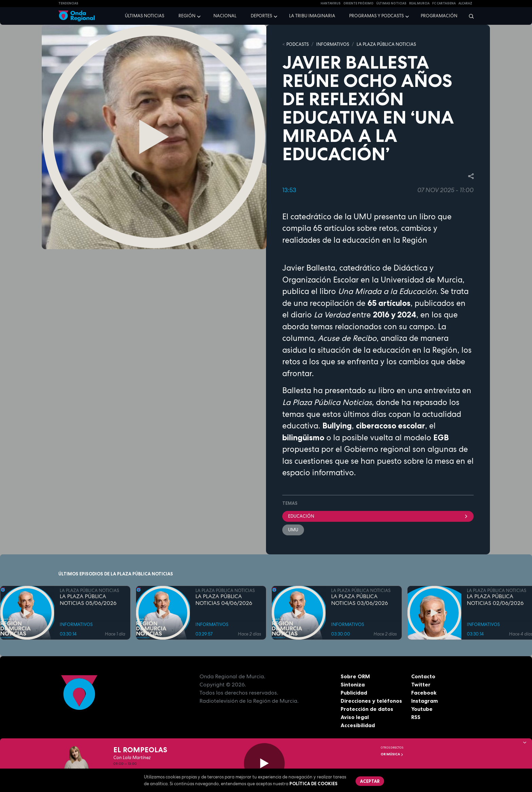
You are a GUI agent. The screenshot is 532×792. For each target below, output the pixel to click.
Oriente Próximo (358, 3)
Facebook (424, 693)
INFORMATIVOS (333, 44)
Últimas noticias (145, 16)
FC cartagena (444, 3)
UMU (293, 530)
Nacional (225, 16)
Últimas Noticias (391, 3)
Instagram (425, 701)
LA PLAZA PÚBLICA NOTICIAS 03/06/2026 (359, 600)
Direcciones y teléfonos (372, 701)
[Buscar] (469, 16)
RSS (416, 717)
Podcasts (298, 44)
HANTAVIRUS (331, 3)
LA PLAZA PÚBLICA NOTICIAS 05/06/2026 (88, 600)
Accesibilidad (358, 725)
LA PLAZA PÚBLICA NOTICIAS (386, 44)
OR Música (392, 754)
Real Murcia (419, 3)
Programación (439, 16)
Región (187, 16)
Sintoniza (353, 684)
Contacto (423, 676)
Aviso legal (355, 717)
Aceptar (370, 781)
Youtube (422, 709)
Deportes (261, 16)
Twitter (421, 684)
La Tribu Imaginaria (312, 16)
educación (378, 516)
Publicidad (354, 693)
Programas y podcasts (376, 16)
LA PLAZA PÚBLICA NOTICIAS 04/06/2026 (224, 600)
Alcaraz (465, 3)
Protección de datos (367, 709)
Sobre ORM (356, 676)
